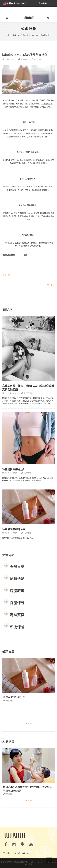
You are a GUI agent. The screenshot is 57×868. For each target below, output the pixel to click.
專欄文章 (16, 35)
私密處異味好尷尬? (13, 469)
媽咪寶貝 (8, 794)
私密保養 (23, 59)
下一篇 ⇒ (51, 285)
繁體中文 (14, 3)
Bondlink (28, 864)
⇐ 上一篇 (6, 275)
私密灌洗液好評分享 (14, 529)
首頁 (7, 35)
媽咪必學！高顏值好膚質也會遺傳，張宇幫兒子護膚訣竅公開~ (27, 789)
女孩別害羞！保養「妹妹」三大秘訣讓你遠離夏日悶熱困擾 (28, 387)
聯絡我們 (43, 3)
